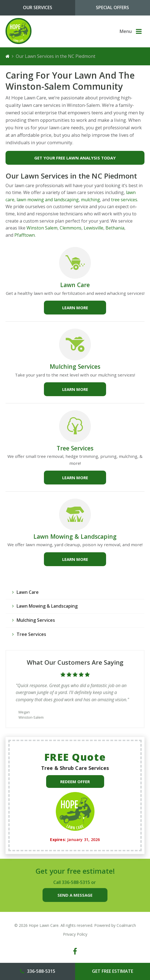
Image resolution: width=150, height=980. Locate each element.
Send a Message (75, 895)
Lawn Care (75, 285)
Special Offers (112, 7)
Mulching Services (75, 366)
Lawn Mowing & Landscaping (75, 536)
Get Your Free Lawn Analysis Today (75, 158)
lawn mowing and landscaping (47, 200)
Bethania (115, 228)
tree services (124, 200)
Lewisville (94, 228)
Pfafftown (25, 235)
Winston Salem (42, 228)
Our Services (38, 7)
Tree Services (75, 448)
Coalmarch (126, 925)
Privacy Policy (75, 934)
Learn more (75, 308)
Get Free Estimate (113, 971)
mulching (90, 200)
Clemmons (71, 228)
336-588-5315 (76, 882)
